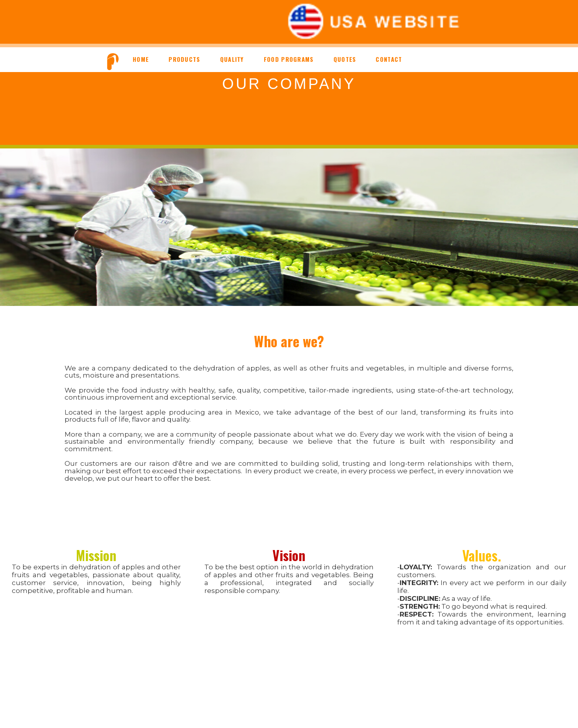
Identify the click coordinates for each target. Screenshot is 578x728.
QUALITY (232, 59)
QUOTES (345, 59)
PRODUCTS (184, 59)
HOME (141, 59)
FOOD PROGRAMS (289, 59)
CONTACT (389, 59)
